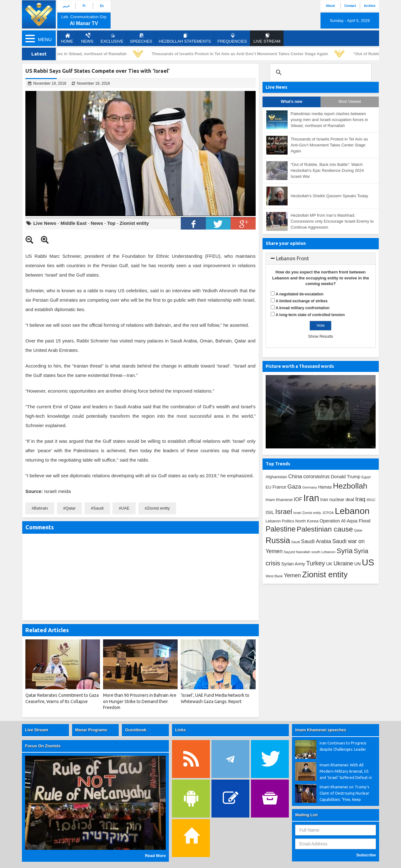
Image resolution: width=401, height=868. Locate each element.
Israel (284, 512)
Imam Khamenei (279, 500)
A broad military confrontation (303, 308)
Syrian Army (293, 564)
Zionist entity (134, 223)
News (87, 38)
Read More (155, 856)
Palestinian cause (325, 529)
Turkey (315, 563)
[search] (320, 72)
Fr (84, 6)
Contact (350, 6)
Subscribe (366, 855)
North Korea (307, 521)
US (368, 562)
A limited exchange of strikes (302, 301)
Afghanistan (276, 477)
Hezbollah (350, 486)
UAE (125, 508)
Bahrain (41, 508)
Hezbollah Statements (185, 38)
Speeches (141, 38)
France (279, 487)
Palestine (281, 529)
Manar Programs (91, 730)
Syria (344, 551)
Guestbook (136, 730)
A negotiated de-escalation (299, 294)
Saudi (98, 508)
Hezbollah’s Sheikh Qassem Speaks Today (329, 196)
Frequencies (232, 38)
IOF (298, 499)
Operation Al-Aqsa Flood (345, 521)
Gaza (294, 487)
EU (268, 487)
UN (358, 564)
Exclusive (112, 38)
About (330, 6)
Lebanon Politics (280, 521)
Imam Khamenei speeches (321, 730)
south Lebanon (323, 552)
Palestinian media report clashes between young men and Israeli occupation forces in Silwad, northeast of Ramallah (329, 119)
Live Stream (37, 730)
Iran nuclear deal (337, 500)
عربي (66, 6)
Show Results (321, 336)
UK (329, 564)
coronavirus (316, 476)
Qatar (71, 508)
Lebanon (352, 511)
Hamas (325, 487)
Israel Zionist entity (307, 513)
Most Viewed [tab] (349, 102)
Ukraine (343, 564)
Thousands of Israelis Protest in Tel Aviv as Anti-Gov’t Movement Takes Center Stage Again (241, 54)
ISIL (270, 512)
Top (111, 223)
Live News (45, 223)
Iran (311, 498)
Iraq (360, 499)
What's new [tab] (291, 102)
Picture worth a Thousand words (300, 366)
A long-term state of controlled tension (310, 315)
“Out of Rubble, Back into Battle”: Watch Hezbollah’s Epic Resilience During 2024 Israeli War (327, 170)
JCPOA (328, 513)
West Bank (274, 576)
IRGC (371, 500)
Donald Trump (346, 476)
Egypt (366, 477)
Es (102, 6)
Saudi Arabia (316, 541)
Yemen (292, 575)
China (295, 476)
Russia (278, 540)
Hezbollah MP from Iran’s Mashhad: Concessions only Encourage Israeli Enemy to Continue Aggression (332, 221)
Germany (310, 487)
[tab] (321, 259)
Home (67, 38)
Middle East (73, 223)
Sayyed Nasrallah (297, 552)
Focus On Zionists (43, 746)
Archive (370, 6)
